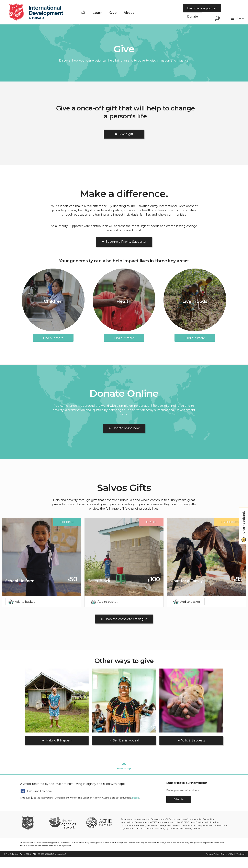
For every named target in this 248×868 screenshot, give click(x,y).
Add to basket (25, 602)
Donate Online (124, 393)
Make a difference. (124, 194)
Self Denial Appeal (126, 740)
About (129, 13)
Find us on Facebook (40, 791)
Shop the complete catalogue (126, 619)
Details (136, 798)
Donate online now (126, 428)
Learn (97, 13)
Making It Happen (59, 740)
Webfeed (240, 854)
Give (113, 13)
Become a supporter (202, 8)
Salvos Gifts (124, 488)
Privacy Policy (212, 854)
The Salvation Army (15, 854)
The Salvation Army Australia (33, 823)
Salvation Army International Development (39, 12)
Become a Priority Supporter (126, 242)
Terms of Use (227, 854)
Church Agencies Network (62, 823)
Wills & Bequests (193, 740)
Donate (193, 17)
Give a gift (126, 134)
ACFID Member (99, 823)
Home (83, 12)
